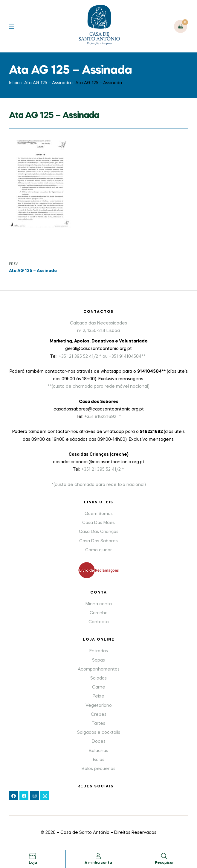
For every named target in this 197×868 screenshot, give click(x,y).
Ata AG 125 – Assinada (48, 83)
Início (14, 83)
